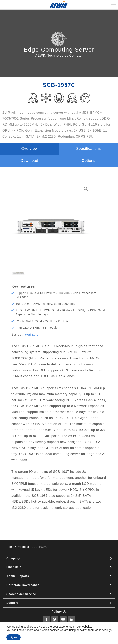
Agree (14, 637)
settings (107, 630)
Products (23, 547)
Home (10, 547)
